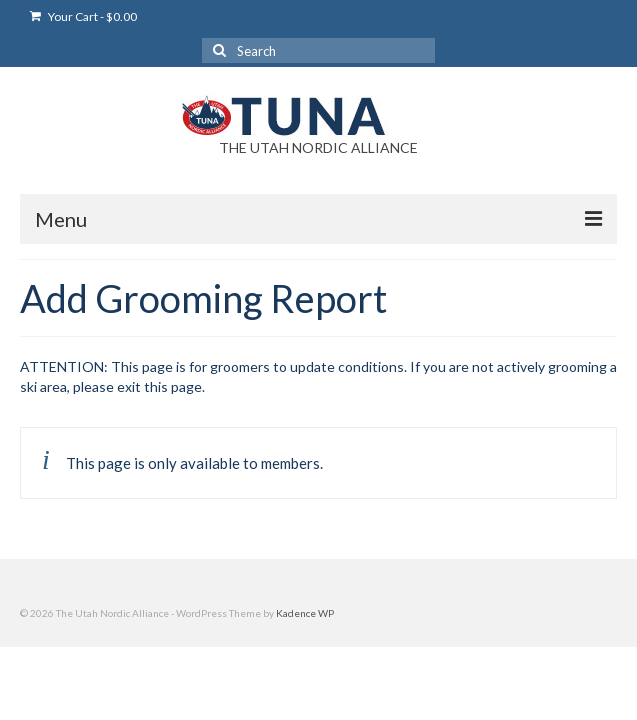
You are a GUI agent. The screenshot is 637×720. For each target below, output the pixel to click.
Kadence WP (305, 613)
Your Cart (83, 16)
